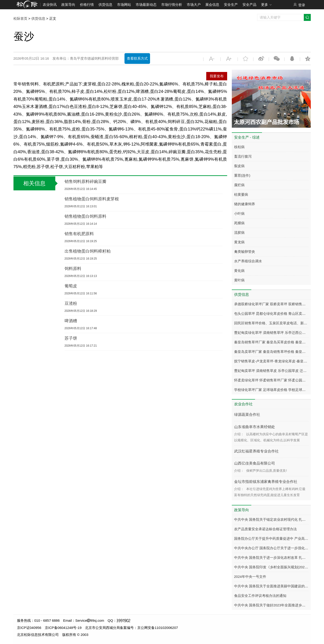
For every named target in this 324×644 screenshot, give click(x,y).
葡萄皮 (71, 286)
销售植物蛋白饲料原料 (85, 216)
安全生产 (231, 5)
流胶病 (239, 233)
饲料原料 (73, 269)
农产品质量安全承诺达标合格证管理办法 (265, 529)
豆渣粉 (71, 303)
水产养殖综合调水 (248, 261)
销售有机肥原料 (79, 234)
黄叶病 (239, 280)
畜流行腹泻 (243, 156)
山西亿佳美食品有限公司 (255, 463)
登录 (299, 5)
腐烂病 (239, 185)
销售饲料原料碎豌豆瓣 (85, 182)
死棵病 (239, 223)
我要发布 (217, 76)
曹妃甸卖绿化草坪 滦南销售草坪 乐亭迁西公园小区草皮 (277, 333)
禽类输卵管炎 (245, 252)
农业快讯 (50, 5)
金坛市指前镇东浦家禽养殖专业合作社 (266, 482)
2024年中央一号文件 (250, 577)
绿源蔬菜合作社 (247, 415)
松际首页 (20, 18)
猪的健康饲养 (245, 204)
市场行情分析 (172, 5)
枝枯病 (239, 147)
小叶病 (239, 213)
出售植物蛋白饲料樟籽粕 (88, 251)
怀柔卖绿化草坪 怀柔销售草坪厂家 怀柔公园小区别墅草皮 (279, 380)
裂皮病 (239, 166)
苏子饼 (71, 338)
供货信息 (105, 5)
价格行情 (87, 5)
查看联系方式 (137, 58)
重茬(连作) (242, 175)
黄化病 (239, 271)
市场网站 (124, 5)
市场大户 (194, 5)
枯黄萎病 (241, 194)
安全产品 (249, 5)
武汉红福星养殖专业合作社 (256, 451)
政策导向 (68, 5)
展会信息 (212, 5)
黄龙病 (239, 242)
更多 (267, 5)
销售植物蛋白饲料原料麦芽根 (92, 199)
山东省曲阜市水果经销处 (255, 427)
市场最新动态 (146, 5)
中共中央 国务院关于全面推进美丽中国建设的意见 (273, 586)
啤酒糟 (71, 321)
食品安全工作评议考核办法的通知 (260, 596)
